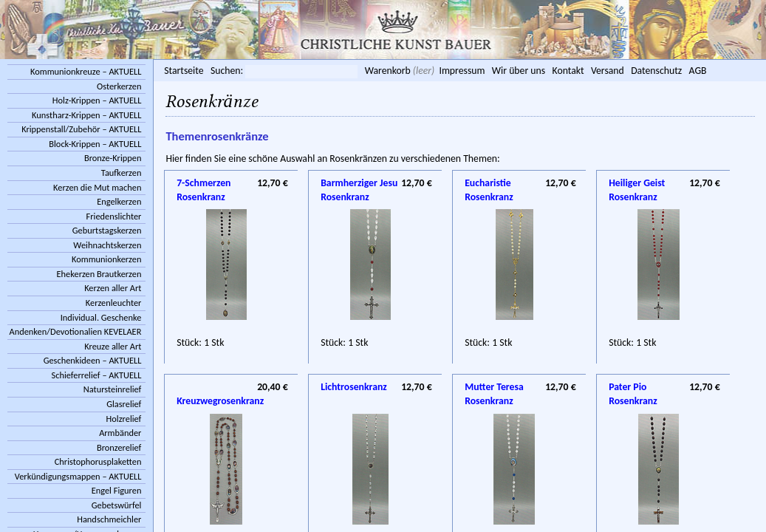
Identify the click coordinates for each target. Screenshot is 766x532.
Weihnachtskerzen (107, 245)
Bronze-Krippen (113, 158)
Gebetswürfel (117, 505)
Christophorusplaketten (98, 461)
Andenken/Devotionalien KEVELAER (76, 331)
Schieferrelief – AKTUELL (97, 375)
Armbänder (120, 433)
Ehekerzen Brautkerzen (99, 274)
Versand (608, 71)
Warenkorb (388, 71)
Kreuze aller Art (113, 346)
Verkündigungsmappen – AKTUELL (78, 476)
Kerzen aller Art (113, 288)
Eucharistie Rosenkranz (489, 184)
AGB (698, 71)
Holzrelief (124, 419)
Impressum (462, 71)
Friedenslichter (114, 216)
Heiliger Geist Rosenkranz (637, 184)
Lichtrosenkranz (354, 387)
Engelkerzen (119, 201)
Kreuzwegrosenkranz (232, 388)
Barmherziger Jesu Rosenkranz (359, 184)
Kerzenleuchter (114, 303)
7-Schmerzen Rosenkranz (204, 184)
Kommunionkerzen (106, 259)
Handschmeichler (109, 519)
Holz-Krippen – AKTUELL (97, 100)
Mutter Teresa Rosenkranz (494, 388)
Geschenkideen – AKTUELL (93, 360)
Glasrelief (124, 404)
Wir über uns (519, 71)
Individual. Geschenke (101, 317)
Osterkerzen (119, 86)
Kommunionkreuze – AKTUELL (86, 71)
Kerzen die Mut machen (97, 187)
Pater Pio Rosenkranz (633, 388)
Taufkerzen (122, 173)
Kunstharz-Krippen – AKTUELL (86, 115)
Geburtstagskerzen (107, 230)
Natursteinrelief (113, 389)
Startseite (184, 71)
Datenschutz (656, 71)
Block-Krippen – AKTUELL (95, 144)
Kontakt (568, 71)
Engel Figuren (117, 490)
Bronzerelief (119, 447)
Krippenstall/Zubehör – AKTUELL (81, 129)
